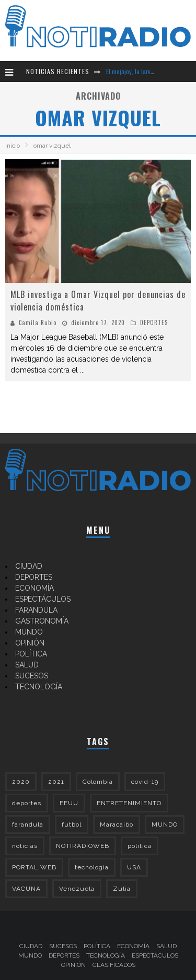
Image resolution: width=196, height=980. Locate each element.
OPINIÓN (30, 643)
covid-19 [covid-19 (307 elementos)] (145, 782)
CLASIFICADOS (114, 965)
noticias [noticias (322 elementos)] (25, 846)
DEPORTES (154, 322)
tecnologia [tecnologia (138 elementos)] (92, 867)
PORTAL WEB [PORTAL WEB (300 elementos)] (34, 867)
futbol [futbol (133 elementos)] (72, 824)
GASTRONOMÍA (42, 621)
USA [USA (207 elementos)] (134, 867)
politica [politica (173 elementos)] (140, 846)
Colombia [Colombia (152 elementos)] (98, 782)
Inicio (13, 146)
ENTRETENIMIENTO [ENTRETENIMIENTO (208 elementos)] (129, 803)
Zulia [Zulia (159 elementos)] (122, 889)
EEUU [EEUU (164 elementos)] (69, 803)
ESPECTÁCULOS (43, 599)
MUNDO (29, 632)
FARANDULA (36, 610)
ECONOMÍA (34, 588)
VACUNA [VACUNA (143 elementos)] (26, 889)
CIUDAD (29, 566)
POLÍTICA (31, 654)
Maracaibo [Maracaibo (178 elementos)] (117, 824)
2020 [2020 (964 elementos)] (21, 782)
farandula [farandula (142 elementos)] (28, 824)
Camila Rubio (38, 322)
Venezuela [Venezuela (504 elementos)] (77, 889)
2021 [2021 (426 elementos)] (56, 782)
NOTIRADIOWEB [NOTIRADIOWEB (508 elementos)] (83, 846)
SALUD (27, 665)
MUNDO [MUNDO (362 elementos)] (165, 824)
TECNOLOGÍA (39, 687)
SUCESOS (32, 676)
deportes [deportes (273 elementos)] (27, 803)
